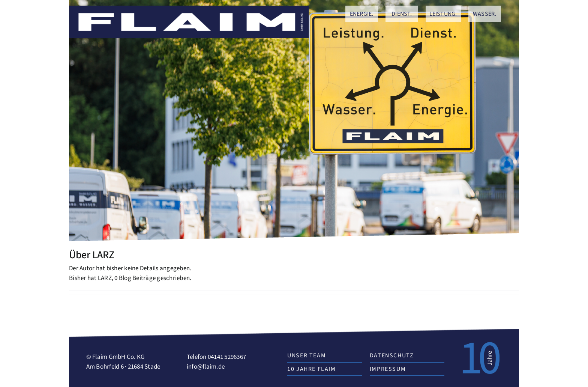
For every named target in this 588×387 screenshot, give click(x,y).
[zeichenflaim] (189, 9)
